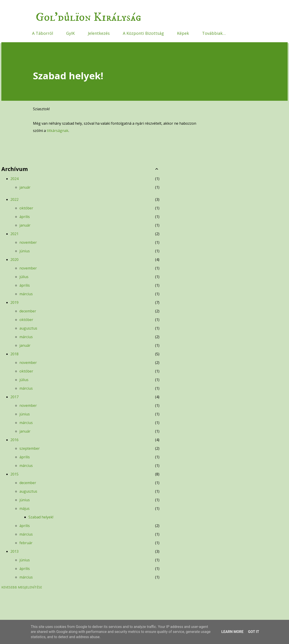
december (28, 311)
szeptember (30, 448)
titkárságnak (58, 131)
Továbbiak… (214, 33)
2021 (14, 234)
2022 (14, 199)
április (25, 217)
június (25, 251)
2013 (14, 551)
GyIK (70, 33)
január (25, 187)
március (26, 294)
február (26, 543)
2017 (14, 397)
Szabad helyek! (41, 517)
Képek (183, 33)
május (24, 508)
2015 (14, 474)
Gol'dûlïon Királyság (88, 18)
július (24, 277)
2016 (14, 440)
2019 (14, 302)
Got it (253, 632)
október (26, 208)
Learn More (232, 632)
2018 (14, 354)
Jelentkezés (99, 33)
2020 (14, 260)
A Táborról (43, 33)
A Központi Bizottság (143, 33)
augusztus (28, 328)
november (28, 242)
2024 (14, 179)
